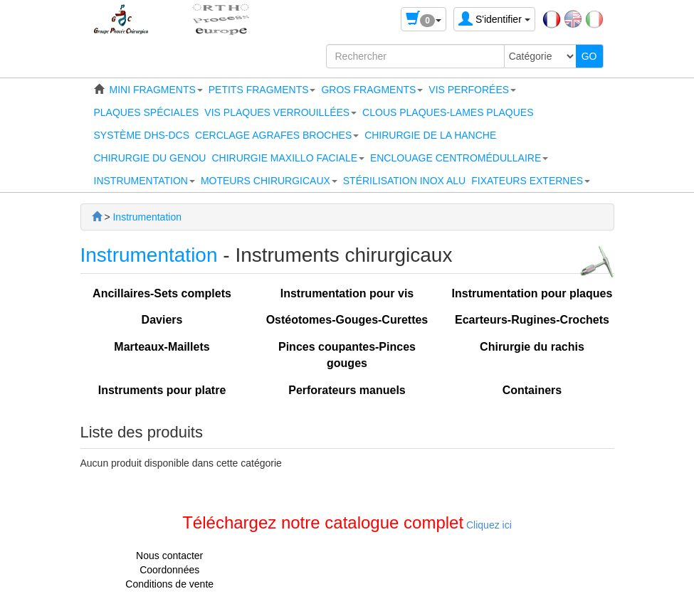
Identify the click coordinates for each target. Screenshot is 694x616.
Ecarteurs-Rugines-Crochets (532, 320)
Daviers (162, 320)
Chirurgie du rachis (532, 347)
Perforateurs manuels (347, 390)
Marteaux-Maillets (162, 347)
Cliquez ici (488, 525)
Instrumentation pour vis (347, 293)
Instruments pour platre (162, 390)
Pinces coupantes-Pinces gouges (347, 355)
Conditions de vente (169, 584)
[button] (156, 90)
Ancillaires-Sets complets (162, 293)
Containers (532, 390)
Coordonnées (169, 570)
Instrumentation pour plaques (532, 293)
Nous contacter (169, 556)
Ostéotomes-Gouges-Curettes (347, 320)
